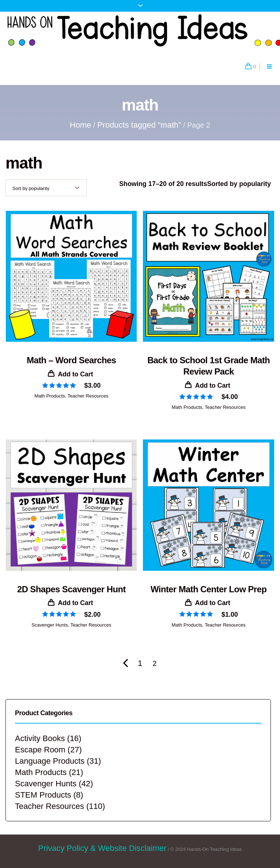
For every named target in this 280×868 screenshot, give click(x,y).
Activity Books (40, 738)
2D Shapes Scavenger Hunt (71, 589)
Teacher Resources (88, 396)
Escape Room (40, 750)
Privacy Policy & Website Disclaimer (102, 848)
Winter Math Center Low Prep (209, 589)
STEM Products (43, 795)
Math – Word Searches (71, 360)
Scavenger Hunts (50, 625)
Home (80, 125)
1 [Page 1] (140, 663)
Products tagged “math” (139, 125)
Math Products (50, 396)
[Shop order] (46, 188)
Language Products (50, 761)
